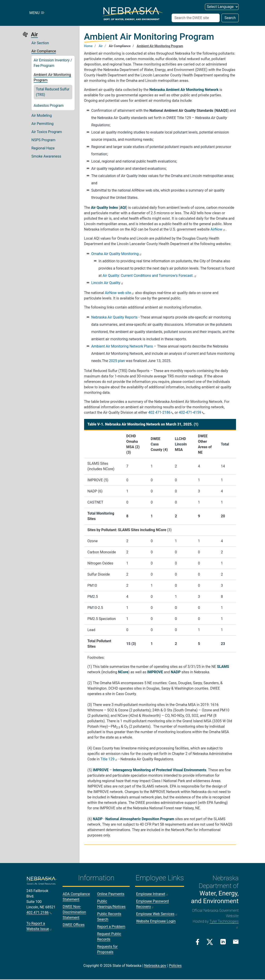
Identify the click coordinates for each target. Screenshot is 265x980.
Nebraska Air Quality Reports (114, 317)
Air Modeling (42, 116)
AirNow (218, 229)
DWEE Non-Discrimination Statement (74, 912)
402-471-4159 (192, 412)
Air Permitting (43, 124)
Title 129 (109, 759)
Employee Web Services (157, 914)
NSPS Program (44, 140)
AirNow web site (120, 293)
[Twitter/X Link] (210, 942)
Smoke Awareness (46, 156)
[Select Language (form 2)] (222, 7)
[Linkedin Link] (223, 942)
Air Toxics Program (47, 132)
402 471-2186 (161, 412)
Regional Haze (43, 148)
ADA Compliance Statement (76, 897)
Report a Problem (111, 927)
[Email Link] (236, 941)
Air (101, 46)
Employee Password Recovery (152, 904)
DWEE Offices (74, 925)
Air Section (40, 43)
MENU (37, 13)
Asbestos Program (49, 106)
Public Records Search (109, 917)
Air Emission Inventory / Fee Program (53, 63)
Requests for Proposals (107, 949)
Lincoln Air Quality (107, 283)
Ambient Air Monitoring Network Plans (122, 346)
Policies (175, 966)
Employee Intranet (152, 894)
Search (230, 18)
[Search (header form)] (196, 18)
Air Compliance (44, 51)
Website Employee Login (156, 921)
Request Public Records (109, 937)
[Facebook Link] (198, 942)
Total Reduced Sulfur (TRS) (53, 92)
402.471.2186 (39, 913)
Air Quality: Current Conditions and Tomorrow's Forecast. (150, 276)
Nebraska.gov (155, 966)
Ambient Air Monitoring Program (52, 77)
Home (88, 46)
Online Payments (111, 894)
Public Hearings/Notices (111, 904)
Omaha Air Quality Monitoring (117, 254)
